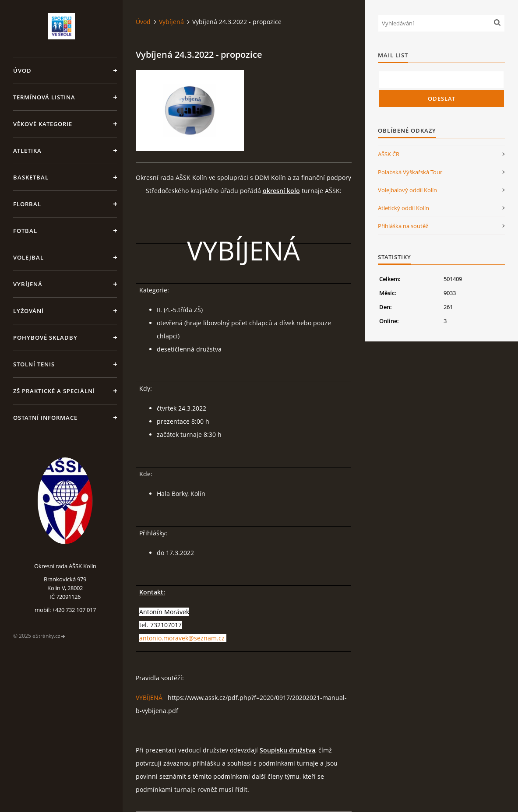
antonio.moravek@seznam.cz (182, 638)
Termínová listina (44, 97)
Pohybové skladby (45, 337)
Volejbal (28, 257)
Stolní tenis (34, 364)
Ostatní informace (45, 418)
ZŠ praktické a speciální (54, 391)
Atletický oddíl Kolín (403, 208)
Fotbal (25, 231)
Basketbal (31, 177)
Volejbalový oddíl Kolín (407, 190)
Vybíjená (28, 284)
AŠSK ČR (389, 154)
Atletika (27, 151)
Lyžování (28, 311)
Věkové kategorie (43, 124)
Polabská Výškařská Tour (410, 172)
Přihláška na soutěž (403, 226)
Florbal (27, 204)
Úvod (22, 70)
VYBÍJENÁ (149, 698)
